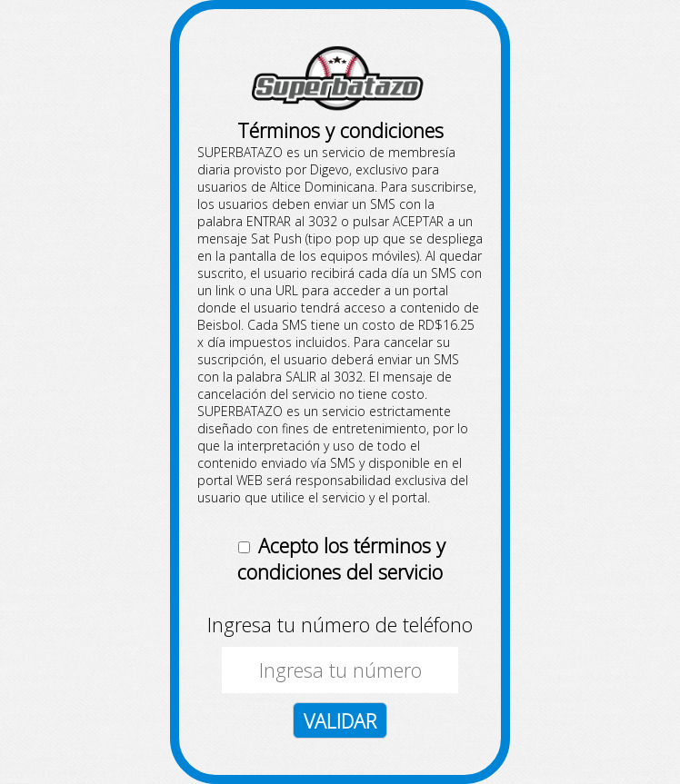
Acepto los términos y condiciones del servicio (341, 559)
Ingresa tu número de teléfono (340, 625)
